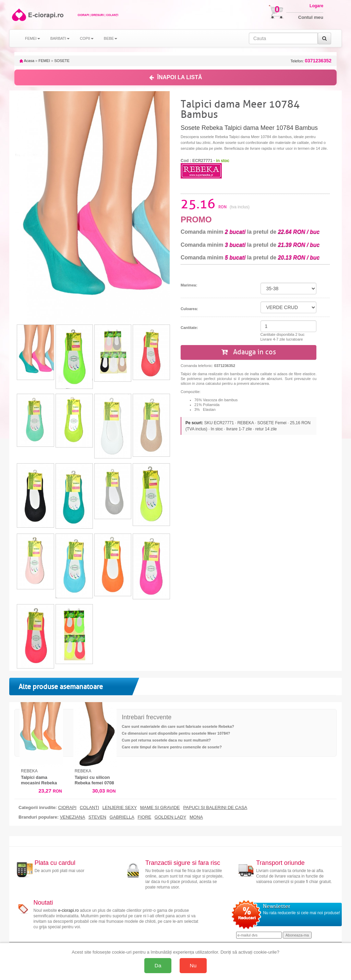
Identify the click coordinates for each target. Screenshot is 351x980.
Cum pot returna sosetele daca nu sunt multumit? (166, 740)
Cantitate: (189, 328)
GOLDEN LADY (170, 817)
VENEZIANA (73, 817)
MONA (196, 817)
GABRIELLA (122, 817)
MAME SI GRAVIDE (160, 808)
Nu (193, 965)
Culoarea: (189, 309)
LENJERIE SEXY (120, 808)
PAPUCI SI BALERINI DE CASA (215, 808)
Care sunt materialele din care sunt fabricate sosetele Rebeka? (178, 726)
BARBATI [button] (60, 38)
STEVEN (97, 817)
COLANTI (89, 808)
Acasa (27, 61)
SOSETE (62, 61)
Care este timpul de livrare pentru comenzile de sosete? (172, 747)
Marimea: (189, 285)
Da (158, 965)
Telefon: (311, 61)
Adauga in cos (249, 352)
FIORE (144, 817)
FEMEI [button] (33, 38)
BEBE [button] (111, 38)
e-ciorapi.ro (69, 910)
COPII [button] (87, 38)
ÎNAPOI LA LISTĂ (176, 77)
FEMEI (44, 61)
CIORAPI (67, 808)
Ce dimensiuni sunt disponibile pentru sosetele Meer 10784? (176, 733)
